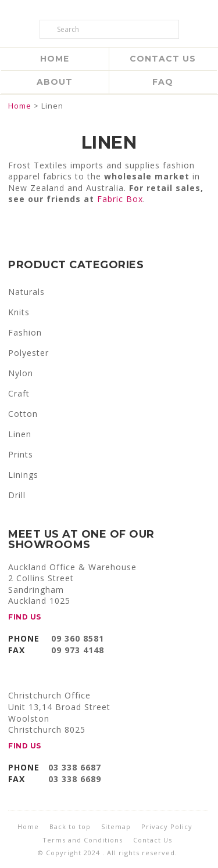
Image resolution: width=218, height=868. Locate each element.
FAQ (163, 82)
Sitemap (116, 826)
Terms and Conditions (83, 840)
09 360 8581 (78, 638)
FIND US (25, 617)
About (55, 82)
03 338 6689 (75, 779)
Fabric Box (120, 199)
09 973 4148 (78, 650)
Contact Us (163, 59)
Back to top (70, 826)
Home (55, 59)
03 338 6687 (75, 767)
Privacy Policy (167, 826)
